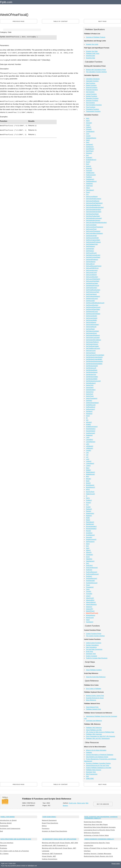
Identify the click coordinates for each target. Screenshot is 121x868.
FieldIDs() (89, 177)
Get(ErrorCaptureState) (93, 240)
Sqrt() (88, 548)
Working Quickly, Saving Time (95, 696)
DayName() (89, 145)
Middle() (88, 470)
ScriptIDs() (89, 533)
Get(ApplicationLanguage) (94, 218)
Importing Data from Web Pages (96, 825)
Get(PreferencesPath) (93, 292)
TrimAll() (89, 591)
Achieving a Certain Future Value (96, 835)
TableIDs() (89, 559)
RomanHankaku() (91, 526)
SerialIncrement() (91, 539)
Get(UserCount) (91, 351)
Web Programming (92, 774)
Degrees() (89, 153)
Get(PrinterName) (91, 294)
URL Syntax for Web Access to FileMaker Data (100, 732)
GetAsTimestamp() (92, 398)
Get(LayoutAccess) (92, 270)
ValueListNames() (91, 604)
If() (87, 418)
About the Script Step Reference (96, 677)
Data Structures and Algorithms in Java (16, 839)
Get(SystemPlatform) (92, 342)
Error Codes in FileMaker (94, 689)
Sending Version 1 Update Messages (98, 854)
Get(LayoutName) (91, 275)
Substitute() (89, 555)
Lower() (88, 466)
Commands (4, 826)
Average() (89, 123)
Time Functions (91, 107)
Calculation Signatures (93, 79)
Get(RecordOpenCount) (93, 307)
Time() (88, 585)
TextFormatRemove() (92, 574)
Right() (88, 520)
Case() (88, 125)
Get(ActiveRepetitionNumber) (95, 207)
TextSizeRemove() (92, 578)
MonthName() (90, 485)
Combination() (90, 132)
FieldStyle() (89, 184)
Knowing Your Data (92, 51)
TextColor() (89, 565)
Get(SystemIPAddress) (93, 335)
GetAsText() (90, 394)
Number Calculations (92, 645)
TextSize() (89, 576)
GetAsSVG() (90, 392)
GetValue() (89, 411)
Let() (87, 453)
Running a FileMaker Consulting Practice (98, 763)
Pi (87, 496)
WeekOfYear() (90, 611)
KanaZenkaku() (91, 431)
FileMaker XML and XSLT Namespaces (98, 739)
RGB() (88, 518)
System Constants (91, 656)
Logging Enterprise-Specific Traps (97, 843)
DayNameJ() (90, 147)
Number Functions (92, 96)
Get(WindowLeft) (91, 368)
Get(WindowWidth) (92, 379)
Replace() (89, 516)
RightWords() (90, 524)
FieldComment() (91, 175)
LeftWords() (90, 448)
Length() (89, 450)
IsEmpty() (89, 422)
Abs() (88, 118)
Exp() (88, 164)
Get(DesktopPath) (91, 236)
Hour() (88, 416)
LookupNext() (90, 463)
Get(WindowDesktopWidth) (94, 364)
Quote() (88, 507)
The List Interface (7, 843)
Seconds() (89, 537)
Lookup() (89, 461)
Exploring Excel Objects (93, 822)
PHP (87, 776)
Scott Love (73, 803)
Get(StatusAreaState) (93, 331)
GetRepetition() (91, 407)
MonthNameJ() (90, 487)
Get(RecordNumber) (92, 305)
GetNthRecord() (91, 405)
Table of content (60, 21)
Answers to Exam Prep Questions (54, 831)
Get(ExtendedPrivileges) (93, 242)
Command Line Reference (94, 721)
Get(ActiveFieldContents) (94, 199)
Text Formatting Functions (94, 105)
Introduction (88, 845)
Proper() (88, 503)
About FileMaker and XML (94, 730)
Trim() (88, 589)
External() (89, 168)
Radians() (89, 509)
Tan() (88, 563)
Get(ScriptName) (91, 322)
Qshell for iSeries (8, 817)
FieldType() (89, 186)
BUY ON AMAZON (103, 804)
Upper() (88, 596)
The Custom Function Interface (95, 636)
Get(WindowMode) (92, 370)
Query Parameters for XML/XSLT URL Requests (101, 736)
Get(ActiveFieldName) (93, 201)
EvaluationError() (91, 160)
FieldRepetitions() (91, 181)
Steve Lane (81, 803)
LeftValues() (90, 446)
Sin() (87, 546)
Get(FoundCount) (91, 253)
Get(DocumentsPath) (92, 238)
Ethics (44, 826)
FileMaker (89, 753)
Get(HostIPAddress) (92, 260)
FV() (87, 194)
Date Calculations (91, 647)
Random (89, 511)
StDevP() (89, 552)
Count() (88, 136)
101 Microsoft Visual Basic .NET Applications (59, 839)
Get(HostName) (91, 262)
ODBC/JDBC (90, 779)
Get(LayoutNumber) (92, 277)
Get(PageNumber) (92, 288)
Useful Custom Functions (94, 643)
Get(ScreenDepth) (91, 316)
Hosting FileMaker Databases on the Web (99, 768)
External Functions (92, 88)
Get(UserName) (91, 353)
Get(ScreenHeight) (92, 318)
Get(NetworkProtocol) (93, 286)
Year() (88, 620)
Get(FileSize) (90, 251)
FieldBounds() (90, 173)
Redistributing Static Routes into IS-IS (98, 856)
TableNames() (90, 561)
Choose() (89, 129)
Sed (1, 831)
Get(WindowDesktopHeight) (94, 361)
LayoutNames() (91, 442)
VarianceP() (90, 609)
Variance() (89, 607)
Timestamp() (90, 587)
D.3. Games (4, 854)
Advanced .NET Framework (52, 854)
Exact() (88, 162)
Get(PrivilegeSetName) (93, 296)
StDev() (88, 550)
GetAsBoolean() (91, 383)
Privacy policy (116, 864)
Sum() (88, 557)
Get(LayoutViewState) (93, 281)
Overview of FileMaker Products (96, 37)
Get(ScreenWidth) (91, 320)
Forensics (46, 829)
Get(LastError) (90, 264)
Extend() (89, 166)
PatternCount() (90, 494)
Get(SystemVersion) (92, 344)
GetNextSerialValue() (92, 403)
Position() (89, 500)
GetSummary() (90, 409)
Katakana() (89, 435)
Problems (4, 848)
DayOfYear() (90, 151)
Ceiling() (89, 127)
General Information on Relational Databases (100, 755)
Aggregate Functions (92, 81)
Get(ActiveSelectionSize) (94, 210)
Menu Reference (91, 700)
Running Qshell (6, 823)
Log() (88, 459)
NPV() (88, 489)
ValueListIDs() (90, 600)
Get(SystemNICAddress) (93, 340)
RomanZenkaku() (91, 529)
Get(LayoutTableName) (93, 279)
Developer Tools (91, 654)
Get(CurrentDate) (91, 225)
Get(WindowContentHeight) (94, 357)
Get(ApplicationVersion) (93, 220)
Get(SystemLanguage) (93, 338)
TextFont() (89, 570)
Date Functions (91, 83)
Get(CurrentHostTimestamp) (95, 227)
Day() (88, 142)
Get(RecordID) (90, 301)
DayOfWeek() (90, 149)
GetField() (89, 401)
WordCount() (90, 618)
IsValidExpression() (92, 427)
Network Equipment (49, 820)
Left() (88, 444)
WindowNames (91, 615)
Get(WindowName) (92, 372)
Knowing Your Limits (92, 44)
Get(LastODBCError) (92, 268)
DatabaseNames (91, 138)
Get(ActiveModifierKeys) (93, 205)
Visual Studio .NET (49, 856)
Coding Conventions (50, 859)
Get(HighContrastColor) (93, 255)
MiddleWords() (90, 474)
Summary (4, 845)
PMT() (88, 498)
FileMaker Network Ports (93, 709)
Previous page (19, 21)
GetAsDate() (90, 388)
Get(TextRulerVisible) (92, 346)
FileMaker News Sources (94, 770)
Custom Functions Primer (94, 634)
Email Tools (89, 652)
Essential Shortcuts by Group (95, 698)
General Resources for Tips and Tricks (98, 766)
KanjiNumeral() (91, 433)
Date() (88, 140)
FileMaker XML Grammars (94, 734)
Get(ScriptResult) (91, 327)
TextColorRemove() (92, 568)
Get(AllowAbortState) (92, 214)
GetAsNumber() (91, 390)
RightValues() (90, 522)
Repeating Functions (92, 98)
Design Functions (91, 85)
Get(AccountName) (92, 197)
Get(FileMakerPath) (92, 244)
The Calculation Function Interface (96, 72)
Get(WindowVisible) (92, 377)
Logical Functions (91, 94)
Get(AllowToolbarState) (93, 216)
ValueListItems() (91, 602)
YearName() (90, 622)
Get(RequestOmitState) (93, 314)
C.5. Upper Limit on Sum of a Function (14, 851)
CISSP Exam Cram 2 (49, 817)
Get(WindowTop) (91, 375)
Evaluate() (89, 158)
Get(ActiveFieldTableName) (94, 203)
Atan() (88, 121)
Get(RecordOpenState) (93, 309)
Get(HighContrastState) (93, 257)
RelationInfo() (90, 513)
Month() (88, 483)
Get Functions (90, 92)
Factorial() (89, 171)
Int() (87, 420)
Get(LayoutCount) (91, 273)
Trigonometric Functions (93, 111)
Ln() (87, 457)
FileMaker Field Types (93, 53)
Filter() (88, 188)
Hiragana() (89, 414)
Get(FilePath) (90, 249)
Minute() (88, 479)
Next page (102, 21)
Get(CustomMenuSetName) (94, 233)
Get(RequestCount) (92, 312)
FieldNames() (90, 179)
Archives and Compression (10, 829)
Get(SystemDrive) (91, 333)
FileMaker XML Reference (94, 728)
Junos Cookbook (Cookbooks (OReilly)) (99, 839)
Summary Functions (92, 101)
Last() (88, 437)
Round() (88, 531)
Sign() (88, 544)
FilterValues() (90, 190)
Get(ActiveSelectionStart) (94, 212)
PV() (87, 505)
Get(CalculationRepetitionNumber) (96, 223)
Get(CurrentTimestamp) (93, 231)
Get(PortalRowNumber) (93, 290)
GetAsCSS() (90, 385)
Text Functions (90, 103)
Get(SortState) (90, 329)
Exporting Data (90, 58)
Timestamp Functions (92, 109)
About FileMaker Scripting (94, 670)
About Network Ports (92, 707)
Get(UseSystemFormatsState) (95, 355)
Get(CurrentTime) (91, 229)
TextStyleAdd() (90, 581)
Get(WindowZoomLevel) (93, 381)
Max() (88, 468)
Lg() (87, 455)
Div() (87, 155)
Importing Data (90, 56)
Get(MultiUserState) (92, 283)
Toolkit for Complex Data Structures (97, 658)
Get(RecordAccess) (92, 299)
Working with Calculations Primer (96, 70)
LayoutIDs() (90, 440)
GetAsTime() (90, 396)
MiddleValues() (90, 472)
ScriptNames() (90, 535)
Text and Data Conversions (94, 649)
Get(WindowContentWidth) (94, 359)
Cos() (88, 134)
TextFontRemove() (92, 572)
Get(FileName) (90, 246)
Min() (88, 476)
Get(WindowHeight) (92, 366)
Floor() (88, 192)
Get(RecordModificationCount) (95, 303)
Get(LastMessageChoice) (94, 266)
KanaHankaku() (91, 429)
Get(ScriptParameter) (92, 325)
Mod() (88, 481)
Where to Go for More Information (96, 750)
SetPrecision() (90, 542)
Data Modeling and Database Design (97, 757)
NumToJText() (90, 492)
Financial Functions (92, 90)
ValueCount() (90, 598)
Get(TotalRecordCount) (93, 348)
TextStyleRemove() (92, 583)
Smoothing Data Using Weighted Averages (100, 827)
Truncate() (89, 594)
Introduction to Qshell (8, 820)
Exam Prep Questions (50, 823)
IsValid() (88, 424)
